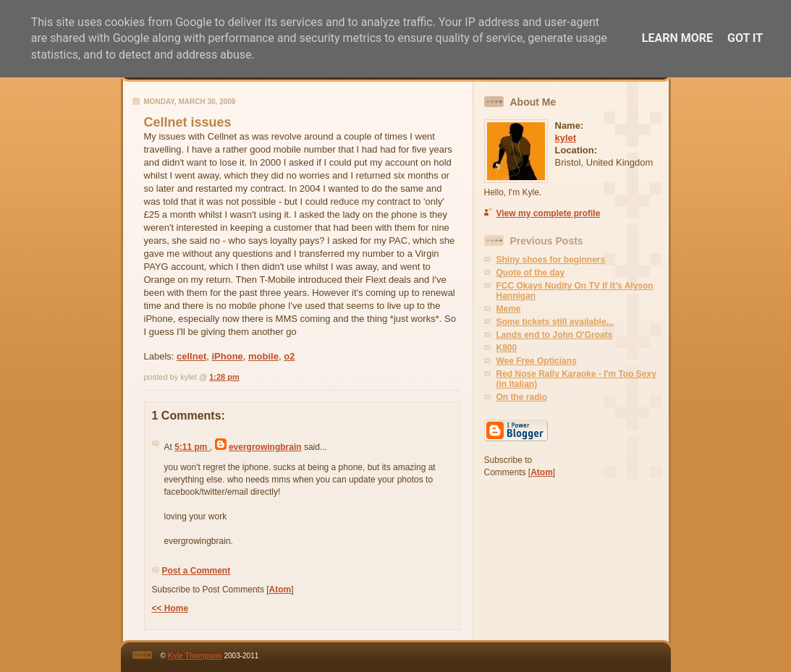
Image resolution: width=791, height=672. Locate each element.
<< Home (170, 608)
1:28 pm (224, 377)
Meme (509, 309)
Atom (280, 590)
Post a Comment (196, 571)
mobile (263, 356)
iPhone (227, 356)
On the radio (522, 397)
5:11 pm (192, 447)
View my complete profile (549, 213)
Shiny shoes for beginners (551, 260)
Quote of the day (531, 273)
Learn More (677, 38)
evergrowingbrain (265, 447)
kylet (566, 138)
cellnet (191, 356)
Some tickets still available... (555, 322)
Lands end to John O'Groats (555, 335)
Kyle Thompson (195, 656)
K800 (507, 348)
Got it (745, 38)
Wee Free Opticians (537, 361)
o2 (289, 356)
